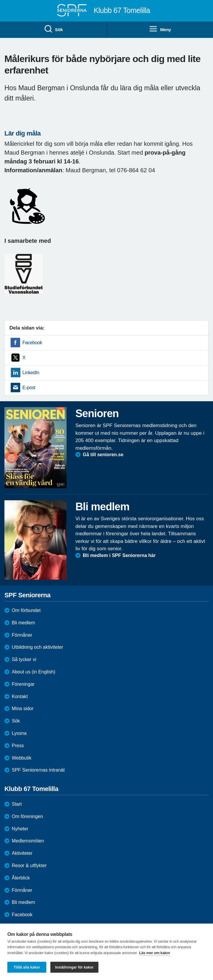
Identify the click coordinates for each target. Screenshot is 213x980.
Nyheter (20, 829)
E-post (29, 388)
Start (17, 804)
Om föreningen (27, 816)
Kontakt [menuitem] (20, 696)
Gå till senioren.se (103, 455)
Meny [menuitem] (160, 29)
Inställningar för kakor (74, 967)
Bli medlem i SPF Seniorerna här (119, 555)
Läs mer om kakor (155, 953)
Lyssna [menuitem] (19, 733)
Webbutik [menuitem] (22, 758)
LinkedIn (31, 373)
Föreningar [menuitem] (23, 684)
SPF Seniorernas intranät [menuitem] (38, 770)
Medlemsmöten (28, 841)
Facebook (32, 343)
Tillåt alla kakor (27, 967)
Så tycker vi (24, 659)
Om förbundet (26, 610)
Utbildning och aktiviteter (37, 647)
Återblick (21, 878)
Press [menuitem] (18, 746)
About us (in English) (34, 672)
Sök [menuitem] (53, 29)
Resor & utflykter (29, 866)
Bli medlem (23, 623)
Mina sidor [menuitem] (23, 709)
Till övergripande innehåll (0, 0)
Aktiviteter (22, 853)
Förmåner (22, 635)
